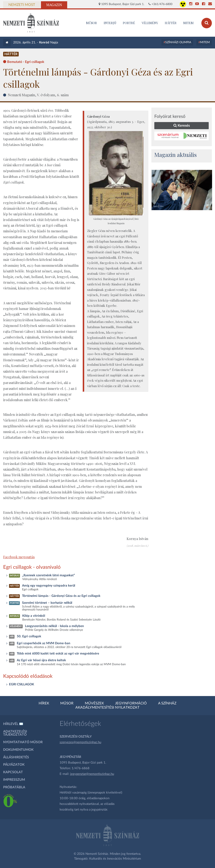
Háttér (171, 23)
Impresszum (14, 780)
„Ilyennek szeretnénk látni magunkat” (49, 575)
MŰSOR (92, 23)
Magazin (54, 5)
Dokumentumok (18, 750)
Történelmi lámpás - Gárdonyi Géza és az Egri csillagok (61, 596)
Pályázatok (14, 765)
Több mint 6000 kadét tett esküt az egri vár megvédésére (58, 654)
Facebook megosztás (19, 557)
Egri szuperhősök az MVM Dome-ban (43, 643)
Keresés (182, 126)
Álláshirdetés (16, 757)
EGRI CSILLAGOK (22, 684)
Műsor (67, 703)
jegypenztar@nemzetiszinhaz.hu (92, 774)
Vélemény (150, 23)
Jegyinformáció (131, 703)
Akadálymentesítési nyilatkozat (107, 708)
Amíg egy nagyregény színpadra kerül (49, 586)
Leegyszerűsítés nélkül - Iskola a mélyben (54, 626)
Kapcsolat (13, 772)
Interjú (110, 23)
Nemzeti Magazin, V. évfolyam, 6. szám (38, 95)
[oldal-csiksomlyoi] (182, 190)
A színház (167, 703)
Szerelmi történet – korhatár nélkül (47, 603)
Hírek (44, 703)
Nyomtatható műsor (23, 742)
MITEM (188, 23)
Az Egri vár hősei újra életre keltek (41, 660)
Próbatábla (14, 787)
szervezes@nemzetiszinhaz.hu (80, 742)
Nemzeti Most (22, 5)
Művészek (94, 703)
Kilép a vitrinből (34, 616)
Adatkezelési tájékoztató (15, 733)
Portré (129, 23)
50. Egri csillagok (29, 636)
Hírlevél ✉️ (13, 724)
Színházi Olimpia (178, 42)
